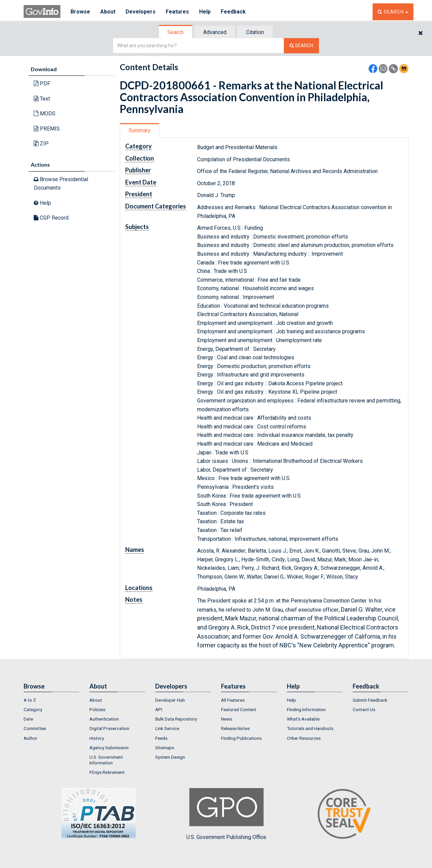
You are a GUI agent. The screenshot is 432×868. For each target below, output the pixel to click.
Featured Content (239, 709)
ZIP (41, 144)
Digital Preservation (109, 728)
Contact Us (364, 709)
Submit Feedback (370, 700)
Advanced (215, 32)
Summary (140, 130)
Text (42, 99)
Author (31, 738)
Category (33, 709)
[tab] (176, 32)
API (159, 709)
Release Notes (235, 728)
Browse (80, 12)
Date (28, 719)
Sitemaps (165, 748)
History (97, 738)
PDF (42, 83)
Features (177, 12)
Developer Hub (170, 700)
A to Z (30, 700)
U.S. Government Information (106, 760)
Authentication (104, 719)
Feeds (161, 738)
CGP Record (51, 218)
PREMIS (47, 129)
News (227, 719)
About (108, 12)
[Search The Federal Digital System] (301, 46)
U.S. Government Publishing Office (226, 814)
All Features (233, 700)
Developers (141, 12)
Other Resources (304, 738)
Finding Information (306, 709)
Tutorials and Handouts (310, 728)
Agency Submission (109, 748)
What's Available (303, 719)
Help (205, 12)
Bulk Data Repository (176, 719)
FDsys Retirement (107, 772)
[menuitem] (51, 700)
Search (175, 32)
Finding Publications (241, 738)
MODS (45, 114)
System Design (170, 757)
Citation (255, 32)
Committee (35, 728)
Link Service (167, 728)
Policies (97, 709)
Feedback (233, 12)
